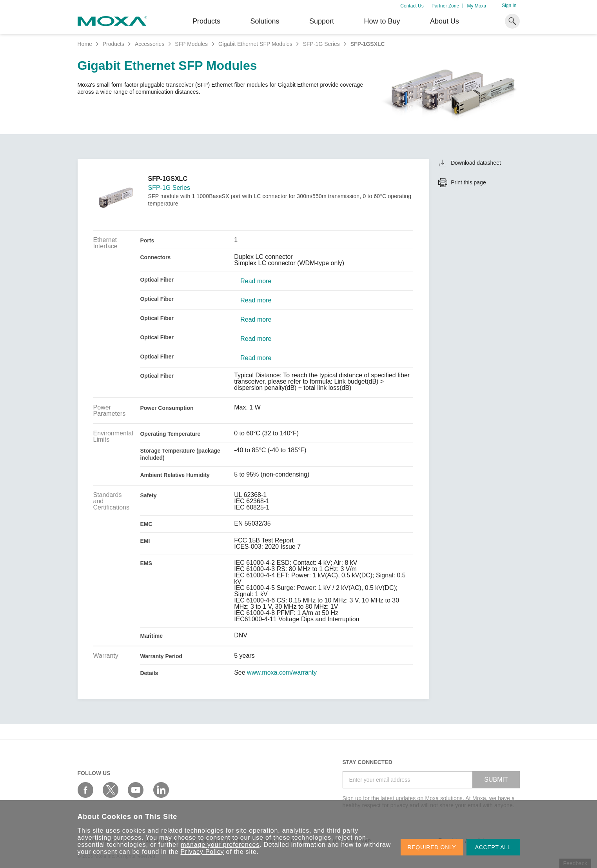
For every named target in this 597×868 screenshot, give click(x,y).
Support (322, 21)
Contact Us (412, 6)
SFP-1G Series (321, 44)
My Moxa (476, 6)
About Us (445, 21)
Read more (256, 281)
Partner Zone (445, 6)
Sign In (509, 5)
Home (85, 44)
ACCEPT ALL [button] (493, 847)
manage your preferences (220, 845)
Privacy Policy (202, 852)
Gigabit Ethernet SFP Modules (255, 44)
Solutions (265, 21)
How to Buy (382, 21)
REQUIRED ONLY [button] (432, 847)
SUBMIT (496, 780)
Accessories (150, 44)
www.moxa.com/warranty (282, 673)
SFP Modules (191, 44)
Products (113, 44)
